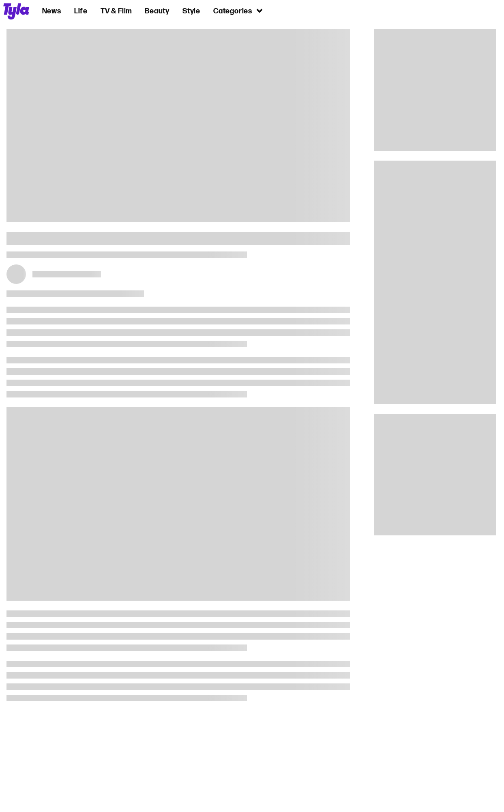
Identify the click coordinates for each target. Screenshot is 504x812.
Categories (238, 11)
